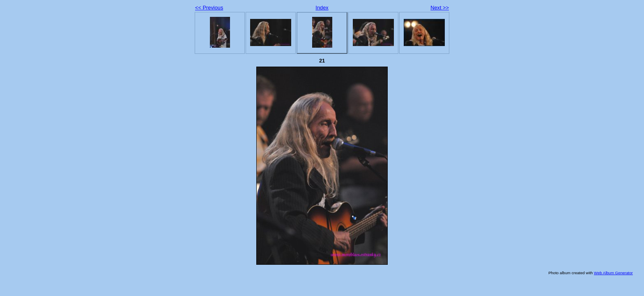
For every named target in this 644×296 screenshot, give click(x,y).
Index (322, 8)
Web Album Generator (613, 273)
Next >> (440, 8)
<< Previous (209, 8)
